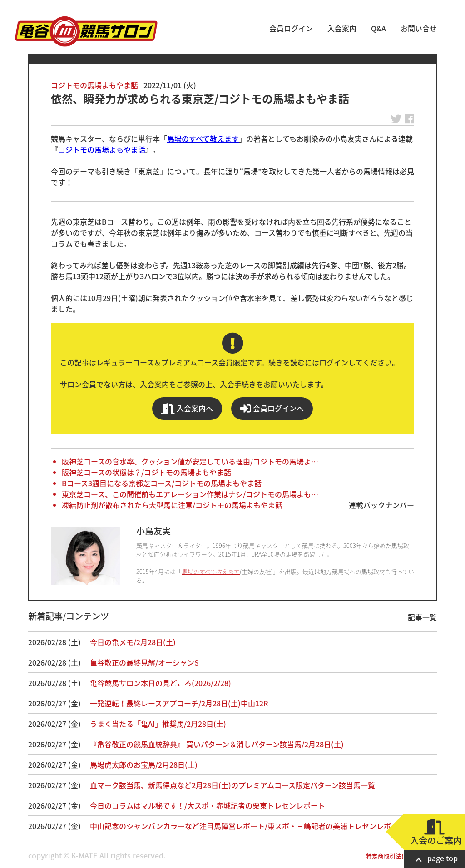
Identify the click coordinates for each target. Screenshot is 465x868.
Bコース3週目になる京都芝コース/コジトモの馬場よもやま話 (162, 483)
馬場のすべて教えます (203, 138)
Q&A (378, 28)
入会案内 (342, 28)
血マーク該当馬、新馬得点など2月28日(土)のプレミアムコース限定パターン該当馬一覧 (232, 785)
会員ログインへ (272, 408)
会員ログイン (291, 28)
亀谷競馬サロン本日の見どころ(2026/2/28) (161, 683)
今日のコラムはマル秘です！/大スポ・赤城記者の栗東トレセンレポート (208, 805)
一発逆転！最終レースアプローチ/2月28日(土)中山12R (179, 703)
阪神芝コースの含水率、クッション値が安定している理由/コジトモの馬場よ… (190, 461)
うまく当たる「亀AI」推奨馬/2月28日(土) (158, 724)
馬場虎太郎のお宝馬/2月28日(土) (144, 764)
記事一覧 (422, 617)
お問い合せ (419, 28)
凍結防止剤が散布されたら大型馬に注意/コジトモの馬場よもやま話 (172, 505)
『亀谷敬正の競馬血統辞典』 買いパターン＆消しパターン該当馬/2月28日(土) (217, 744)
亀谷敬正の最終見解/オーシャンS (144, 662)
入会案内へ (187, 408)
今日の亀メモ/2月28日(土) (133, 642)
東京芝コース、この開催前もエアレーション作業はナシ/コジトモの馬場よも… (190, 494)
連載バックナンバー (381, 505)
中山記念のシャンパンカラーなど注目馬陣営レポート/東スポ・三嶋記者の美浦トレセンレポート (248, 826)
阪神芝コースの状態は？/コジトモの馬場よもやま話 (146, 472)
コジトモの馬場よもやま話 (94, 85)
